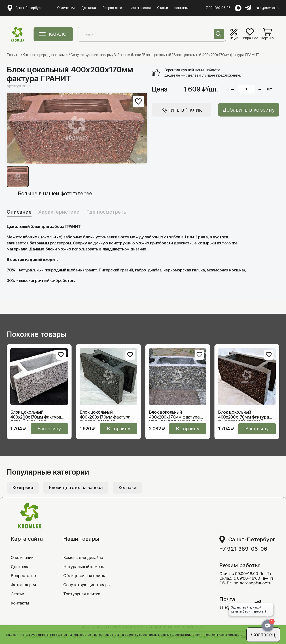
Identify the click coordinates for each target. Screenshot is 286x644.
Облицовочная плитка (85, 576)
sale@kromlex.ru (268, 8)
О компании (66, 8)
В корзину (49, 429)
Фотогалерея (141, 8)
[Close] (275, 636)
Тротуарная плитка (82, 594)
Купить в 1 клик (182, 110)
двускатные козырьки (195, 243)
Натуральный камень (84, 567)
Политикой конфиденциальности (219, 635)
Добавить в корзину (249, 110)
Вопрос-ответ (113, 8)
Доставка (89, 8)
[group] (77, 128)
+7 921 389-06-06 (217, 8)
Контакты (181, 8)
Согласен (263, 635)
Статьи (162, 8)
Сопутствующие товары (87, 585)
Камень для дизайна (83, 558)
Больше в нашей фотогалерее (55, 193)
